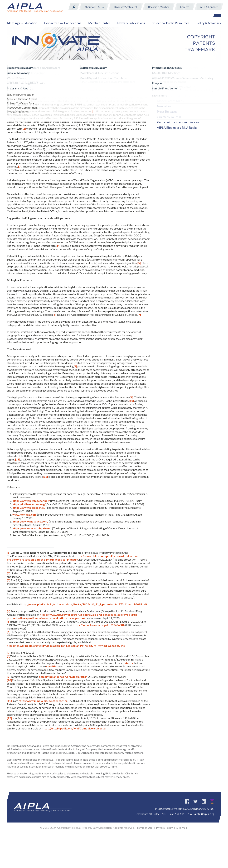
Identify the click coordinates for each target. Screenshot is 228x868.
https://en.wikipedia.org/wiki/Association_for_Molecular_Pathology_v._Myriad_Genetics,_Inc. (66, 646)
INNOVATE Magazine (172, 90)
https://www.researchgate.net (32, 528)
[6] (54, 315)
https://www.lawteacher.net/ (31, 501)
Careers (185, 7)
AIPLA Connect (209, 7)
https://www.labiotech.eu (29, 508)
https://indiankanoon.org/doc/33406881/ (99, 625)
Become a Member (159, 7)
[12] (45, 477)
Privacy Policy (164, 828)
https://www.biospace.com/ (30, 521)
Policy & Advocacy (209, 23)
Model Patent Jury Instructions (178, 95)
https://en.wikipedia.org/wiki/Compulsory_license (74, 728)
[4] (59, 246)
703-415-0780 (157, 814)
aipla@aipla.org (204, 814)
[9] (131, 397)
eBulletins (164, 85)
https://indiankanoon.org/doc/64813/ (63, 677)
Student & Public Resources (171, 23)
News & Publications (131, 23)
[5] (139, 263)
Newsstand (165, 106)
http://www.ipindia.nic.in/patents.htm (43, 701)
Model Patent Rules (170, 101)
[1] (94, 111)
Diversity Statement (126, 7)
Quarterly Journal (169, 117)
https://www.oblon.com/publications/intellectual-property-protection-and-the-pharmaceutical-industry (73, 558)
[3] (20, 166)
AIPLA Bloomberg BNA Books (177, 128)
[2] (24, 128)
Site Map (182, 828)
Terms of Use (145, 828)
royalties (52, 666)
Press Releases (167, 111)
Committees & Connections (63, 23)
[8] (75, 366)
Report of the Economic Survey (178, 122)
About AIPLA (92, 7)
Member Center (99, 23)
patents (128, 663)
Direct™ (162, 79)
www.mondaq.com (25, 514)
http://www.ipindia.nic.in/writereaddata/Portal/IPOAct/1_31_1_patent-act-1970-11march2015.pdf (84, 604)
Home (10, 68)
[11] (18, 459)
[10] (131, 401)
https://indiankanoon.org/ (29, 504)
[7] (139, 315)
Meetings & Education (22, 23)
